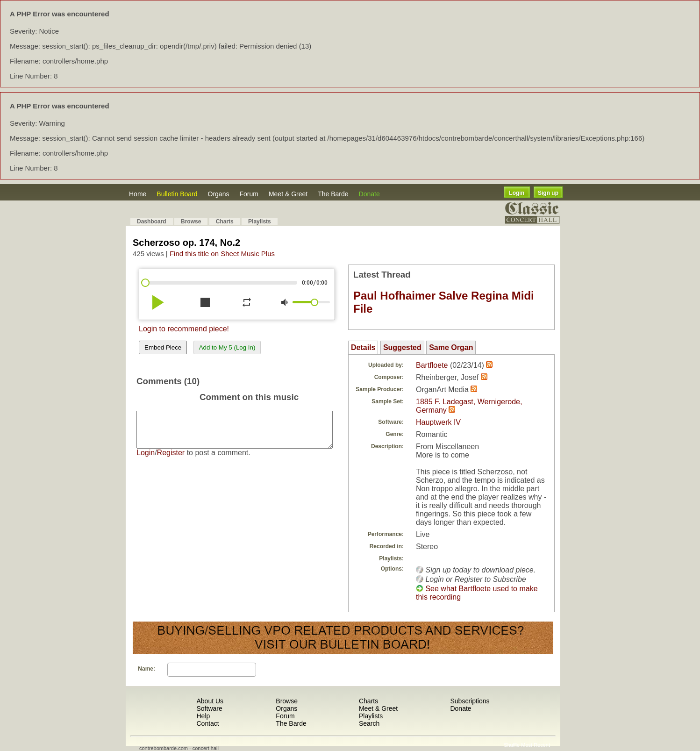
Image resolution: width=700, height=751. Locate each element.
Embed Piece (163, 347)
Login (517, 193)
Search (369, 723)
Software (209, 708)
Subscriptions (470, 701)
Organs (219, 194)
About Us (210, 701)
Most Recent (536, 745)
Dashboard (152, 222)
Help (203, 716)
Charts (225, 222)
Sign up (548, 193)
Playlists (260, 222)
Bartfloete (432, 365)
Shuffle (512, 745)
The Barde (333, 194)
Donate (369, 194)
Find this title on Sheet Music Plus (222, 254)
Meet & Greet (288, 194)
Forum (249, 194)
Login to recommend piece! (184, 329)
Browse (191, 222)
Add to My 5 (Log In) (227, 347)
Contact (207, 723)
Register (171, 460)
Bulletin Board (177, 194)
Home (138, 194)
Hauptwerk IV (438, 422)
